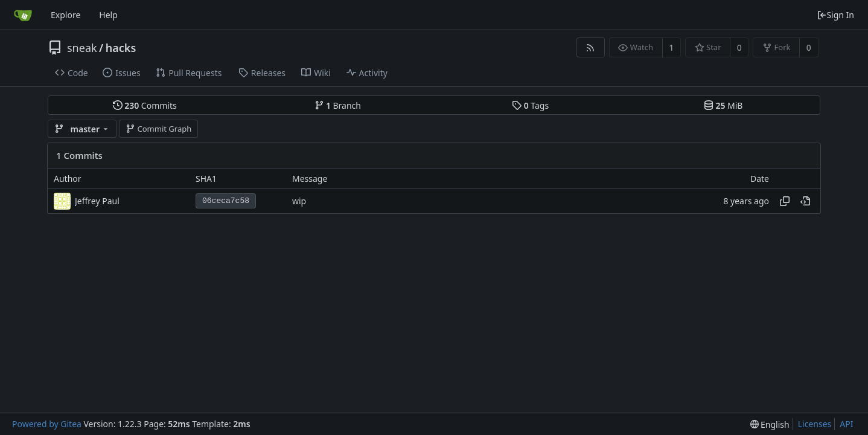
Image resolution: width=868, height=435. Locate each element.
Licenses (815, 424)
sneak (82, 48)
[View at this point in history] (805, 201)
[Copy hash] (785, 201)
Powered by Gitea (47, 424)
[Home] (23, 15)
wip (299, 201)
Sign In (835, 15)
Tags (530, 105)
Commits (145, 105)
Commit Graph (158, 129)
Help (108, 15)
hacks (121, 48)
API (846, 424)
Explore (65, 15)
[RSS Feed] (591, 47)
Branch (338, 105)
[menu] (770, 424)
